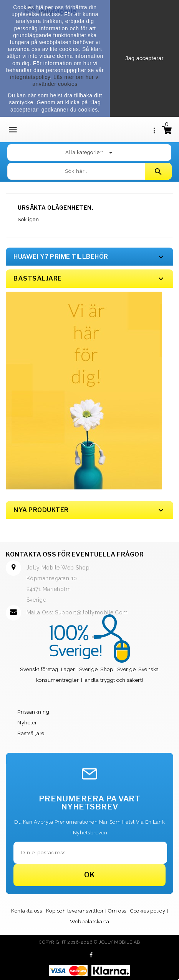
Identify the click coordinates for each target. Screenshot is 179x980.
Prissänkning (33, 712)
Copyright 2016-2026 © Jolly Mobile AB (89, 942)
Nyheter (27, 723)
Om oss (117, 911)
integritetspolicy (30, 77)
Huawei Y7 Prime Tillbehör (61, 257)
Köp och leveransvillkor (75, 911)
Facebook (91, 955)
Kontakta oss (27, 911)
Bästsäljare (31, 733)
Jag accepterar (144, 58)
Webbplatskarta (89, 922)
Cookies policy (148, 911)
